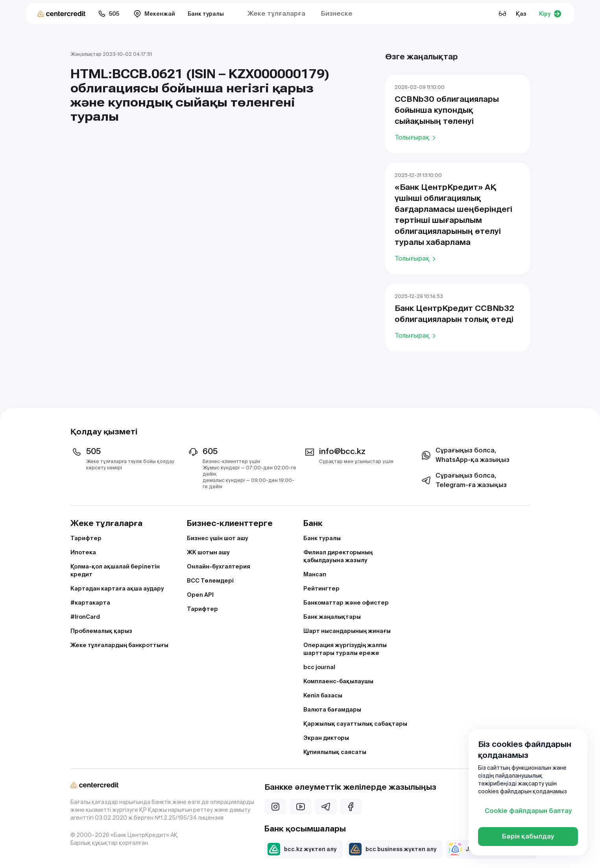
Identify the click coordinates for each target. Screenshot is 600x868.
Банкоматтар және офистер (346, 603)
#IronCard (85, 617)
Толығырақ (416, 137)
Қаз (521, 14)
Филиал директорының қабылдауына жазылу (338, 556)
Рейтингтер (321, 588)
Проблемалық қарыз (101, 631)
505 (109, 14)
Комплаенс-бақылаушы (338, 681)
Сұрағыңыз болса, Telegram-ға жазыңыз (463, 480)
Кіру (550, 14)
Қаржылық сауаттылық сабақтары (355, 724)
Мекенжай (154, 14)
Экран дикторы (326, 738)
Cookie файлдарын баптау (528, 811)
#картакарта (90, 603)
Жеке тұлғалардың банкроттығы (119, 645)
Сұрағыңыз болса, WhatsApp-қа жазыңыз (465, 455)
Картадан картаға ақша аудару (117, 588)
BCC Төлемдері (210, 581)
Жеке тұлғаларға (276, 14)
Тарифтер (86, 538)
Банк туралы (206, 14)
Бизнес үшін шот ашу (218, 538)
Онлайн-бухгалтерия (219, 566)
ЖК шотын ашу (208, 552)
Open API (200, 595)
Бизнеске (337, 14)
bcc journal (319, 667)
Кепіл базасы (323, 695)
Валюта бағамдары (332, 710)
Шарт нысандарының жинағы (347, 631)
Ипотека (83, 552)
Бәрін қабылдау (528, 836)
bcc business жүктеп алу (393, 849)
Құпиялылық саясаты (335, 752)
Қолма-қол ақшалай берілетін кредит (115, 570)
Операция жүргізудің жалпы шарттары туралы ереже (345, 649)
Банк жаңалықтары (332, 617)
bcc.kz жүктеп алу (302, 849)
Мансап (315, 574)
